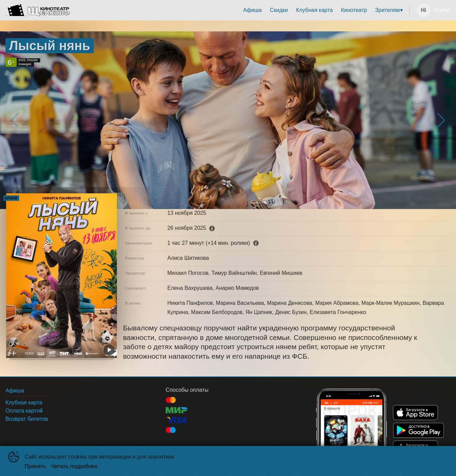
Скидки (279, 10)
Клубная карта (315, 10)
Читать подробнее (75, 466)
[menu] (241, 10)
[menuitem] (252, 10)
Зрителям (387, 10)
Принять (35, 466)
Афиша (252, 10)
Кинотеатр (354, 10)
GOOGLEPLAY (419, 430)
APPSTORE (415, 413)
